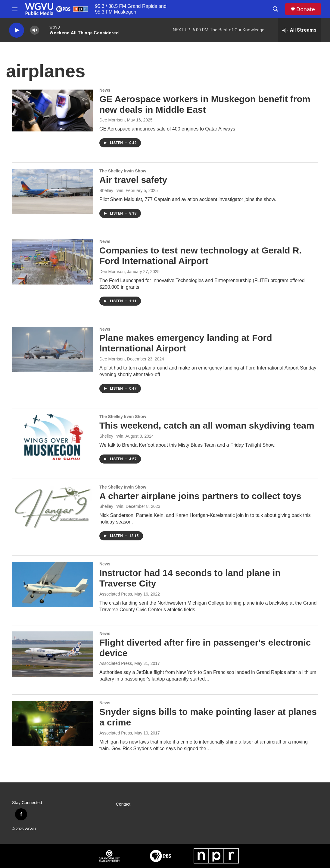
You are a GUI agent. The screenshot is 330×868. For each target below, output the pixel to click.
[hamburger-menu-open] (15, 9)
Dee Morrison (112, 120)
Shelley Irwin (111, 190)
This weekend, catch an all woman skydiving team (207, 425)
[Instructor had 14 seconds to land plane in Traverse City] (53, 584)
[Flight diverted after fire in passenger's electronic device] (53, 654)
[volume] (35, 30)
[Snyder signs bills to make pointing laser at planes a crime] (53, 723)
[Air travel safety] (53, 191)
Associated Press (116, 594)
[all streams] (299, 30)
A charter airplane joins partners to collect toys (200, 496)
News (105, 90)
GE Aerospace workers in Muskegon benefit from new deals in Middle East (205, 104)
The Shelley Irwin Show (123, 171)
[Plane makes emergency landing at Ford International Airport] (53, 350)
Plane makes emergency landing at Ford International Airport (186, 343)
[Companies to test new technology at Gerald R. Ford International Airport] (53, 262)
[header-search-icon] (276, 9)
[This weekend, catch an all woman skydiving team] (53, 437)
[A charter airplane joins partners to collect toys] (53, 508)
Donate (306, 9)
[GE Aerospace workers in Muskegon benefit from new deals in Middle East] (53, 111)
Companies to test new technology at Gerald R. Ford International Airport (201, 256)
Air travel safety (133, 180)
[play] (17, 30)
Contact (123, 804)
